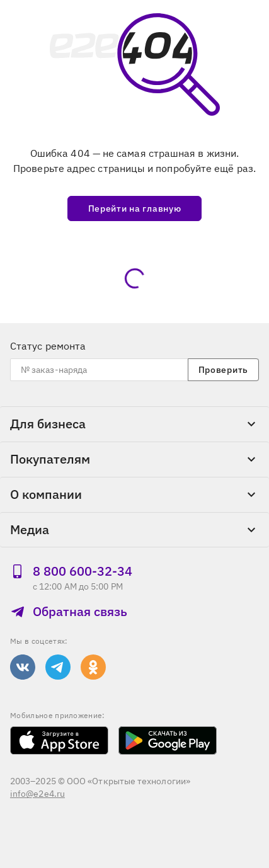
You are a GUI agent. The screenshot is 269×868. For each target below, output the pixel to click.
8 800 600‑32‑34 (71, 571)
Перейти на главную (135, 208)
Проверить (223, 370)
